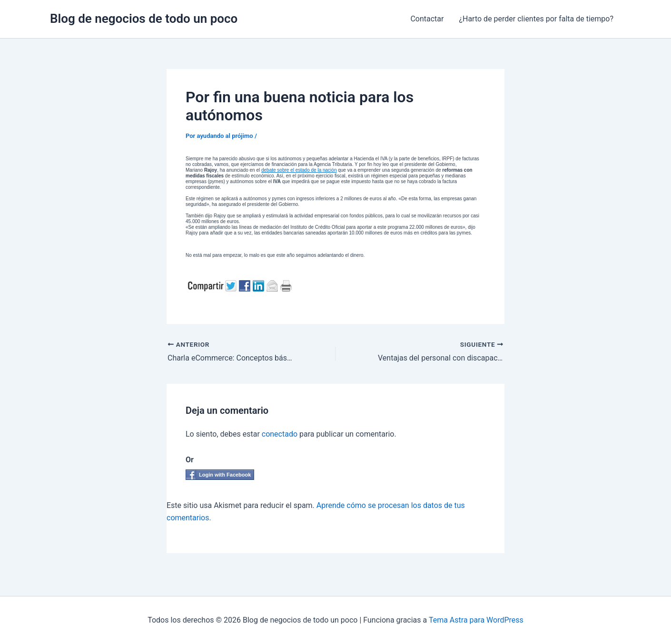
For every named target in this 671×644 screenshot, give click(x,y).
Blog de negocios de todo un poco (144, 19)
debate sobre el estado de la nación (299, 170)
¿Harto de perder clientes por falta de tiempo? (536, 19)
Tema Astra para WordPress (476, 620)
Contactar (427, 19)
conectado (280, 434)
